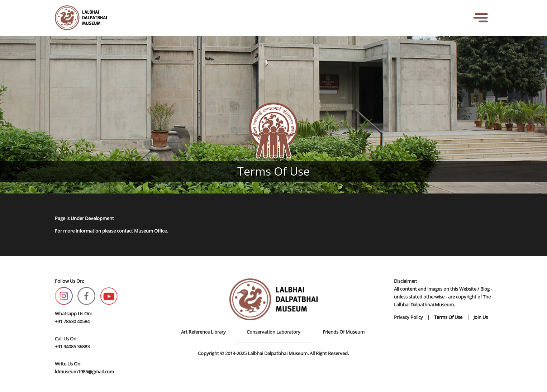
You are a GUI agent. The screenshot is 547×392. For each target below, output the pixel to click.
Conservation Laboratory (273, 332)
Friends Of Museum (344, 332)
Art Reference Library (203, 332)
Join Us (481, 317)
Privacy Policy (408, 317)
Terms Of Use (448, 317)
